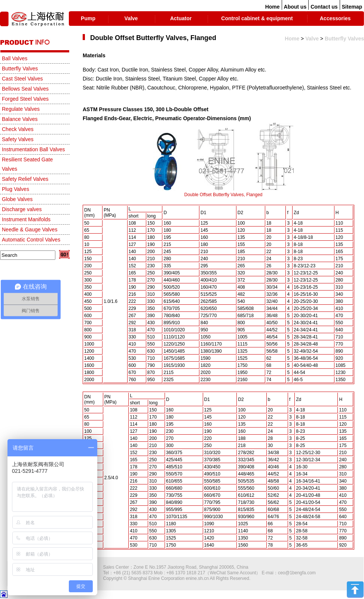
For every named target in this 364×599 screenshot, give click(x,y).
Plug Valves (16, 189)
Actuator (181, 18)
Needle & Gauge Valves (30, 229)
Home (273, 7)
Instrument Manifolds (26, 219)
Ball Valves (15, 58)
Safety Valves (18, 139)
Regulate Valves (21, 109)
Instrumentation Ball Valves (33, 149)
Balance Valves (20, 119)
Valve (131, 18)
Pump (88, 18)
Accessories (335, 18)
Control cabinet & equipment (257, 18)
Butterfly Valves (344, 39)
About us (295, 7)
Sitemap (352, 7)
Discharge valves (22, 209)
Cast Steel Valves (22, 79)
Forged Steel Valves (25, 99)
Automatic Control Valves (31, 240)
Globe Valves (17, 199)
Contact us (324, 7)
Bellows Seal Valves (25, 89)
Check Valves (18, 129)
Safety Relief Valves (25, 179)
